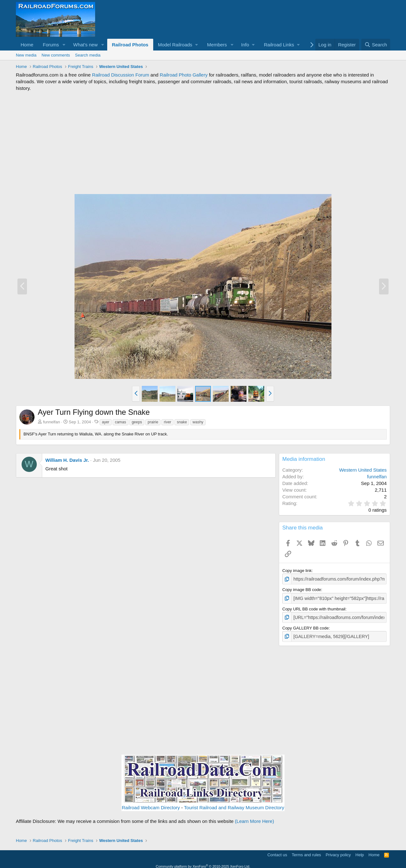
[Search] (376, 45)
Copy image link (297, 571)
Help (360, 852)
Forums (51, 45)
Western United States (363, 470)
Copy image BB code (302, 589)
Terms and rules (306, 852)
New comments (56, 55)
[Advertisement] (203, 143)
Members (217, 45)
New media (26, 55)
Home (27, 45)
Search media (88, 55)
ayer (105, 422)
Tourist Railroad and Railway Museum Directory (234, 805)
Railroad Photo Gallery (184, 75)
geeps (137, 422)
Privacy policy (338, 852)
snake (182, 422)
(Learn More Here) (255, 819)
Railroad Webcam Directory (151, 805)
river (167, 422)
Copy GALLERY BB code (305, 626)
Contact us (277, 852)
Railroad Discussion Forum (121, 75)
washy (198, 422)
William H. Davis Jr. (67, 460)
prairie (153, 422)
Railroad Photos (130, 45)
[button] (64, 45)
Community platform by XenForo (203, 864)
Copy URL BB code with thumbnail (314, 608)
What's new (85, 45)
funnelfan (52, 422)
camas (120, 422)
